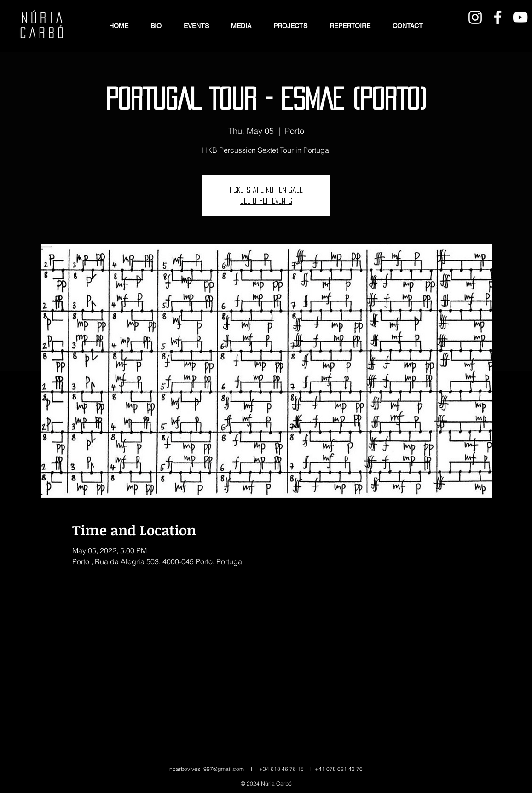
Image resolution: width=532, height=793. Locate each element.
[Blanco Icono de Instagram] (475, 17)
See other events (266, 201)
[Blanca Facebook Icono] (498, 17)
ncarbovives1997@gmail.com (207, 769)
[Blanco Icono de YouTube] (520, 17)
